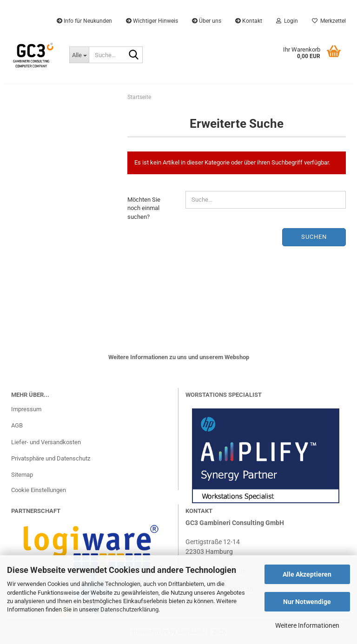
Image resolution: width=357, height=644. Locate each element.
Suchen (314, 237)
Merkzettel (329, 21)
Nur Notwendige (307, 602)
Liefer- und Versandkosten (46, 442)
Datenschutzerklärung (129, 609)
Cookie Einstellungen (39, 490)
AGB (17, 425)
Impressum (26, 409)
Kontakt (249, 21)
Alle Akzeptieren (307, 574)
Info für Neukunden (84, 21)
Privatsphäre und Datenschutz (51, 458)
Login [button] (287, 21)
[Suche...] (79, 55)
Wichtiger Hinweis (152, 21)
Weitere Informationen (307, 625)
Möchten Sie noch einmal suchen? (144, 208)
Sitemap (22, 475)
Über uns (207, 21)
